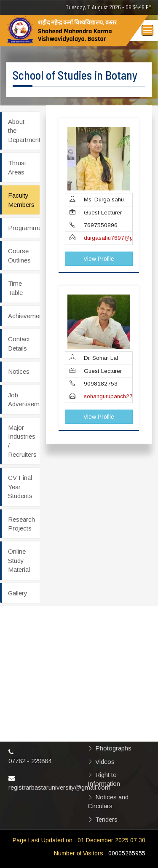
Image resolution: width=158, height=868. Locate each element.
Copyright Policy (118, 673)
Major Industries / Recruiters (22, 441)
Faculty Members (21, 200)
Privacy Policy (116, 659)
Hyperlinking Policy (122, 708)
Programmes (24, 228)
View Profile (99, 259)
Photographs (113, 748)
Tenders (106, 819)
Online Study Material (19, 560)
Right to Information (104, 779)
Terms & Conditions (103, 690)
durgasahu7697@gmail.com (120, 238)
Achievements (24, 316)
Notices (19, 371)
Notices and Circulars (108, 801)
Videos (105, 762)
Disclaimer (110, 646)
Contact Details (19, 343)
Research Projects (21, 524)
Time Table (15, 288)
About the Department (24, 131)
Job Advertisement (24, 399)
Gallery (18, 593)
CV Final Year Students (20, 487)
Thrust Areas (17, 167)
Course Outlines (19, 255)
